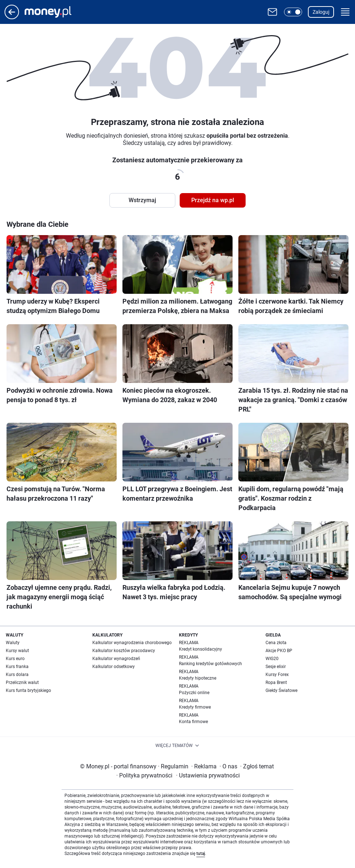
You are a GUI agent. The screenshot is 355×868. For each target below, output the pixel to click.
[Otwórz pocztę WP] (272, 12)
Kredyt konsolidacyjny (201, 649)
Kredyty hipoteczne (198, 678)
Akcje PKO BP (279, 651)
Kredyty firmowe (195, 707)
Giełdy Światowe (281, 690)
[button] (293, 12)
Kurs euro (15, 659)
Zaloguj (321, 12)
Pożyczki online (194, 693)
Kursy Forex (277, 675)
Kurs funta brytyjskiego (28, 690)
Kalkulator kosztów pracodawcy (124, 651)
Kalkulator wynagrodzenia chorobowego (132, 643)
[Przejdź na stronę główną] (12, 17)
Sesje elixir (276, 667)
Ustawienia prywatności (208, 775)
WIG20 (272, 659)
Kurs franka (17, 667)
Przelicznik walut (22, 683)
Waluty (13, 643)
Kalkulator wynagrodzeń (116, 659)
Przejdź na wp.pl (213, 200)
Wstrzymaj (142, 200)
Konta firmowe (193, 722)
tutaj (201, 854)
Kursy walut (17, 651)
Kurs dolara (17, 675)
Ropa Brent (276, 683)
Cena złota (276, 643)
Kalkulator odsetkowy (114, 667)
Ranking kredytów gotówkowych (210, 664)
